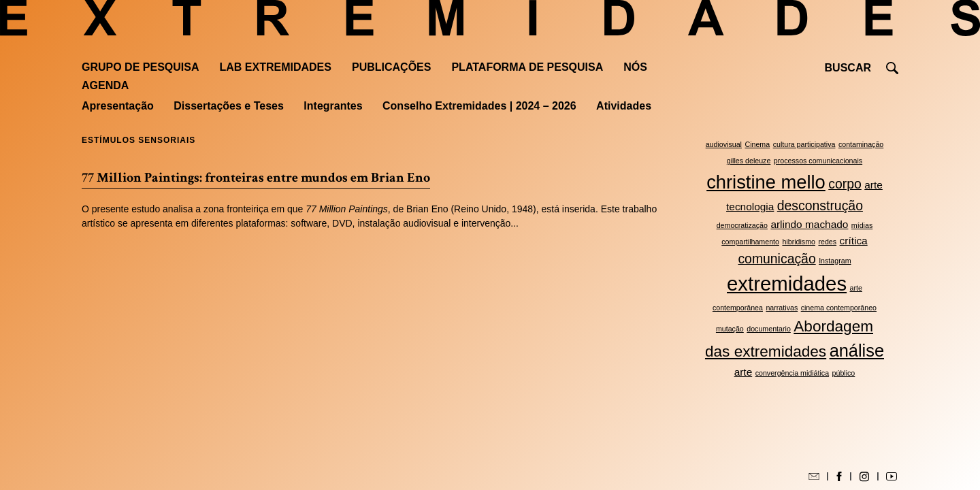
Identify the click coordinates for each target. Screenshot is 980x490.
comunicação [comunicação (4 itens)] (777, 259)
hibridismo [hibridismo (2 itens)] (799, 242)
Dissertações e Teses (229, 106)
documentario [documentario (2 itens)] (769, 329)
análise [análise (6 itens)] (857, 350)
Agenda (105, 85)
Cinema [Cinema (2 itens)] (757, 144)
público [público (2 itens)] (844, 373)
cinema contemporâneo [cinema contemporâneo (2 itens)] (839, 308)
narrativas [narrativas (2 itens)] (782, 308)
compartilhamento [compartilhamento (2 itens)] (750, 242)
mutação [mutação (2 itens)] (730, 329)
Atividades (624, 106)
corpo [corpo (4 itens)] (845, 184)
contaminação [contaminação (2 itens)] (861, 144)
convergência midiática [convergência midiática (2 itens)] (792, 373)
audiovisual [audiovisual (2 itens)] (724, 144)
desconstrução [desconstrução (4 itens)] (820, 206)
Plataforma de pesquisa (527, 67)
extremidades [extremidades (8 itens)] (787, 283)
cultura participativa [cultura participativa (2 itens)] (804, 144)
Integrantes (333, 106)
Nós (635, 67)
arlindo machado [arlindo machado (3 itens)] (809, 224)
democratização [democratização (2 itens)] (742, 225)
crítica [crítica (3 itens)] (854, 241)
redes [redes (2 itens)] (827, 242)
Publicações (391, 67)
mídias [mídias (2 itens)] (862, 225)
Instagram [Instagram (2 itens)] (835, 261)
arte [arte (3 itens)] (744, 372)
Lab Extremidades (276, 67)
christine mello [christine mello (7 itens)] (766, 182)
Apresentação (118, 106)
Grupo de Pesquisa (140, 67)
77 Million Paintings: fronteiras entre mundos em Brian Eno (256, 178)
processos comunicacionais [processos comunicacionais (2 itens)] (818, 161)
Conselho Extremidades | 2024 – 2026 (479, 106)
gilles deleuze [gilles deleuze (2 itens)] (749, 161)
